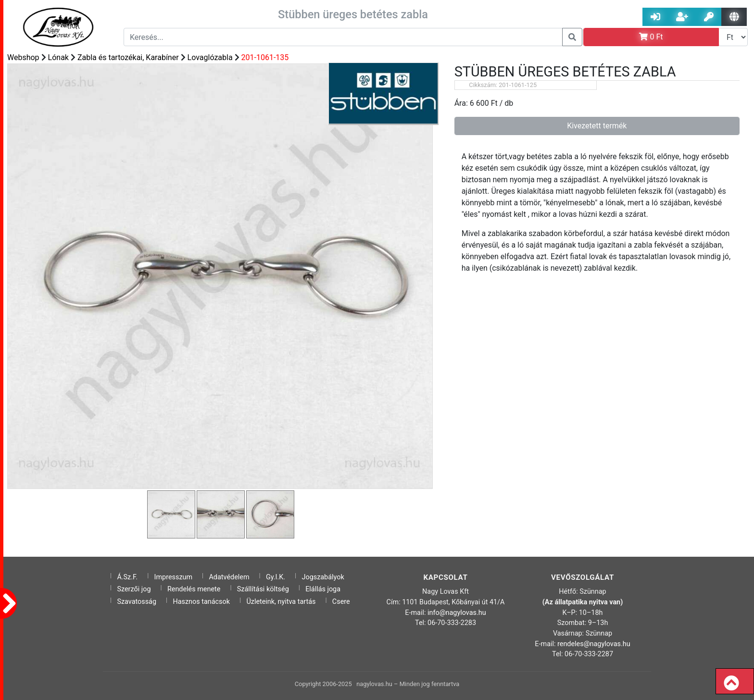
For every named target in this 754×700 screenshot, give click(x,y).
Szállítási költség (263, 589)
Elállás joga (323, 589)
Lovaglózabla (210, 57)
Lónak (58, 57)
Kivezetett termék (597, 126)
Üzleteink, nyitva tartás (281, 602)
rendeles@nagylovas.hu (594, 644)
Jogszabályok (323, 577)
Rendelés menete (194, 589)
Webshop (23, 57)
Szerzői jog (134, 589)
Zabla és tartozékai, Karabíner (128, 57)
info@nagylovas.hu (457, 613)
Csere (341, 602)
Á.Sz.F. (127, 577)
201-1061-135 (265, 57)
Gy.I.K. (276, 577)
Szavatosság (137, 602)
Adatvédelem (229, 577)
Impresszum (174, 577)
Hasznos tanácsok (201, 602)
